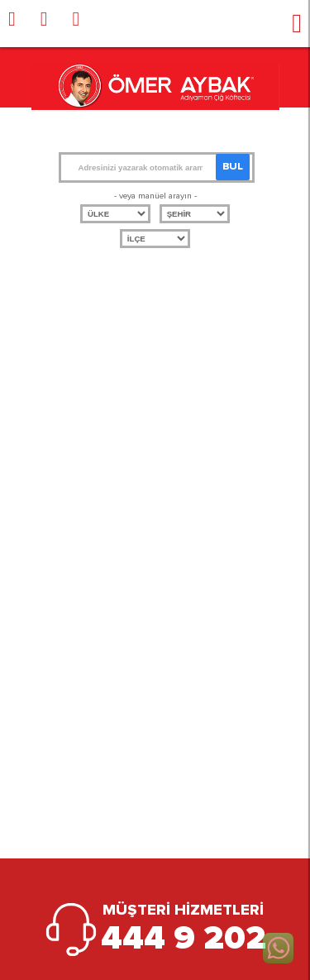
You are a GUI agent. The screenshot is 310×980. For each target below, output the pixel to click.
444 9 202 (184, 939)
